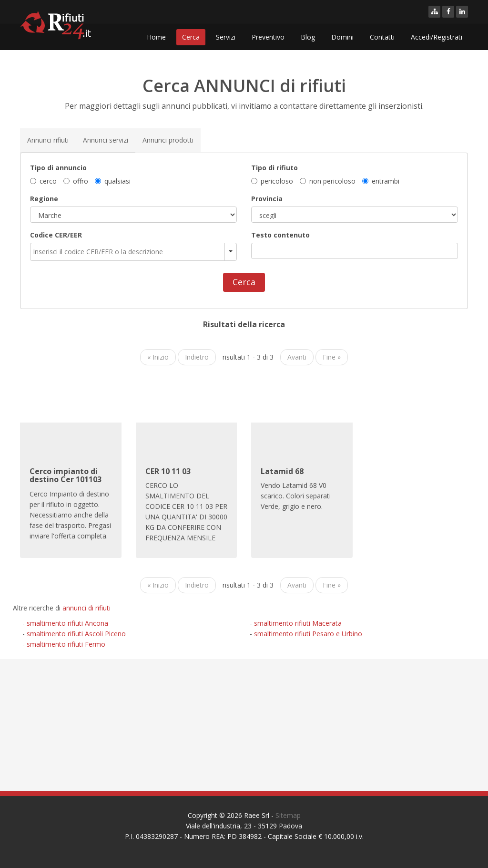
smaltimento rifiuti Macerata (298, 623)
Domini (342, 37)
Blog (308, 37)
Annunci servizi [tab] (106, 139)
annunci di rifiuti (86, 608)
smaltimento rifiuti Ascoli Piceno (76, 634)
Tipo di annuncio (58, 167)
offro (76, 181)
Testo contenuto (280, 234)
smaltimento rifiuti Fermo (66, 644)
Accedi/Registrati (437, 37)
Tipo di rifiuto (274, 167)
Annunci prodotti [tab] (168, 139)
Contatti (382, 37)
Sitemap (288, 815)
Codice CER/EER (56, 234)
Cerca (191, 37)
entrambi (381, 181)
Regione (44, 198)
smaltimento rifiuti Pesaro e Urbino (308, 634)
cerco (43, 181)
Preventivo (268, 37)
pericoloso (272, 181)
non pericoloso (328, 181)
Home (156, 37)
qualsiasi (113, 181)
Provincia (267, 198)
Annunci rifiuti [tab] (48, 139)
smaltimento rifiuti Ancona (67, 623)
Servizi (226, 37)
